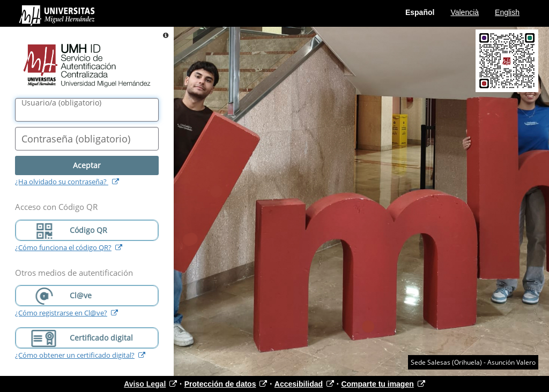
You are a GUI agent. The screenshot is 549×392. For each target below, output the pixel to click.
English (507, 12)
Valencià (465, 12)
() (61, 103)
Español (420, 12)
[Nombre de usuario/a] (87, 110)
